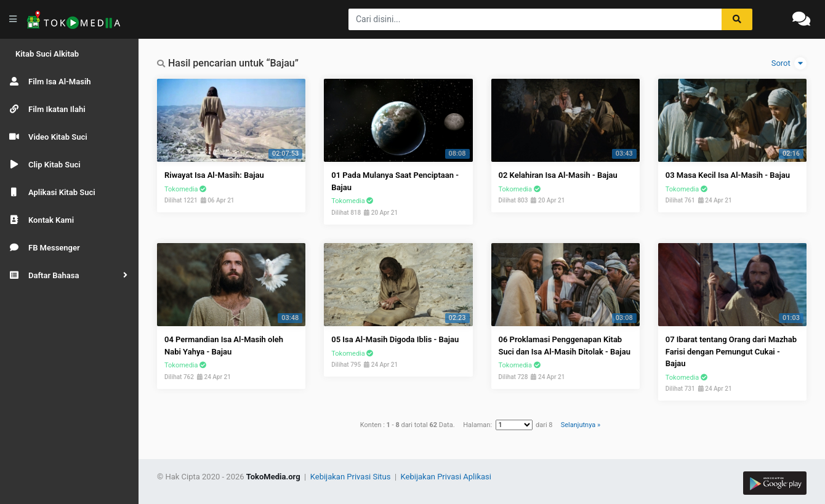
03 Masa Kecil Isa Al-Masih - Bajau (728, 175)
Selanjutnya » (581, 425)
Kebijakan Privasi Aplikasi (446, 477)
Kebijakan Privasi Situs (352, 477)
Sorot (789, 63)
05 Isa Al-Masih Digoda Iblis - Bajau (395, 339)
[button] (69, 275)
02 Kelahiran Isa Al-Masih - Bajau (558, 175)
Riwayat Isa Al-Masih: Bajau (214, 175)
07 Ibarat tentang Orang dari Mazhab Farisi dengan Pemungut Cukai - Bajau (731, 351)
